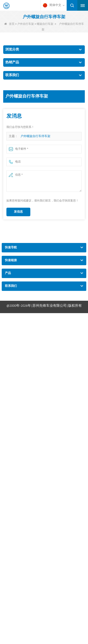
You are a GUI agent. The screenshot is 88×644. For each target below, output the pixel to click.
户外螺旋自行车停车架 (35, 136)
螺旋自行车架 (45, 24)
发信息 (18, 212)
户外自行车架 (26, 24)
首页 (9, 24)
